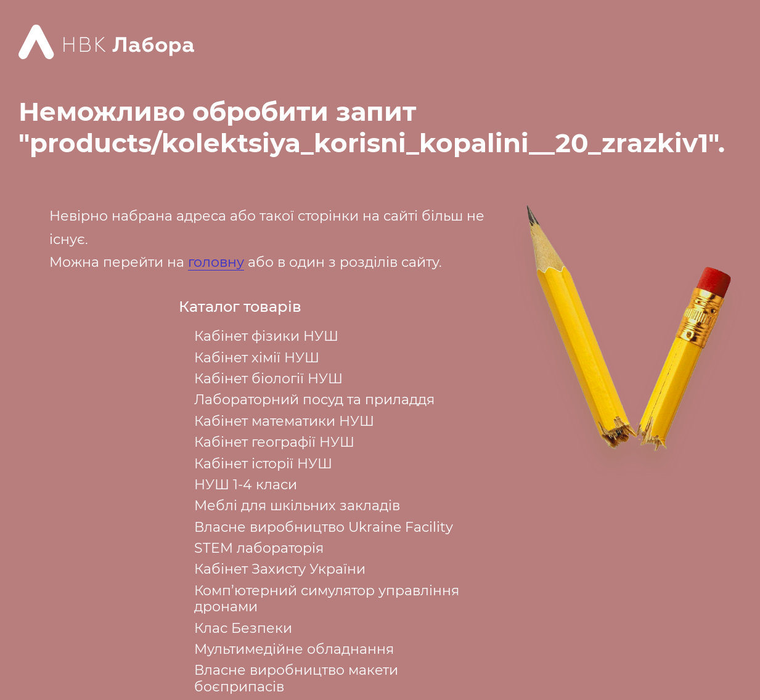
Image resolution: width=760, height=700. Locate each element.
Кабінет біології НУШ (268, 379)
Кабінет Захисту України (280, 569)
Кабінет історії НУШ (263, 464)
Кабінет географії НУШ (274, 442)
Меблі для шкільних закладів (297, 506)
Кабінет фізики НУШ (266, 336)
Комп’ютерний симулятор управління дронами (327, 599)
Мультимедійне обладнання (294, 649)
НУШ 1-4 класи (246, 485)
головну (216, 262)
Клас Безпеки (243, 628)
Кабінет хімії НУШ (257, 358)
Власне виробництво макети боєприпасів (296, 678)
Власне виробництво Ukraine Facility (324, 527)
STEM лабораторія (259, 548)
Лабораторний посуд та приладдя (314, 400)
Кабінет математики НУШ (284, 421)
